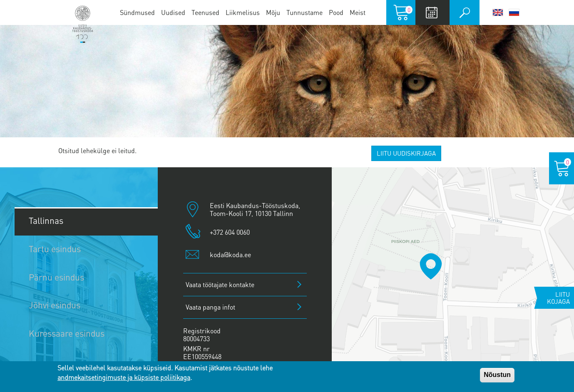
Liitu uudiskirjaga (406, 153)
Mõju (273, 12)
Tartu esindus (55, 249)
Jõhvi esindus (55, 305)
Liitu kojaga (558, 298)
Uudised (173, 12)
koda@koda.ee (230, 254)
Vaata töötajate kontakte (220, 284)
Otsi (465, 12)
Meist (358, 12)
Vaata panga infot (210, 307)
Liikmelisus (243, 12)
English (498, 12)
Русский (514, 12)
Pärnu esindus (56, 277)
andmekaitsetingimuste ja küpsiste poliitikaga (124, 377)
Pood (336, 12)
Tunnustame (304, 12)
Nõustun (497, 375)
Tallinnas (46, 220)
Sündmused (137, 12)
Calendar (431, 12)
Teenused (205, 12)
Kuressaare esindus (67, 333)
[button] (431, 266)
